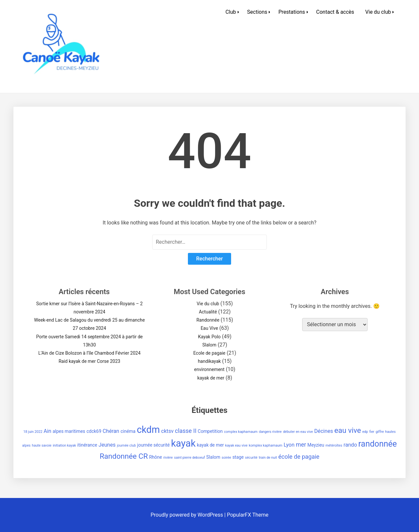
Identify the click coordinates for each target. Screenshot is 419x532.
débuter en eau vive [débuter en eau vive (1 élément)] (298, 432)
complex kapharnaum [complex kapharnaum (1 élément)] (241, 432)
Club (231, 12)
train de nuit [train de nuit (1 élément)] (268, 458)
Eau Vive (209, 328)
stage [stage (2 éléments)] (238, 457)
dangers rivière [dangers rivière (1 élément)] (270, 432)
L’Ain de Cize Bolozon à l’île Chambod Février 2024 (89, 353)
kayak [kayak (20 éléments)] (183, 443)
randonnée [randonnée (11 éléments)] (378, 444)
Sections (257, 12)
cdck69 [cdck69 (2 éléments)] (94, 431)
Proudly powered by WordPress (187, 515)
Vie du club (378, 12)
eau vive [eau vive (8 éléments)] (347, 430)
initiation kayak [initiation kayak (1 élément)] (64, 445)
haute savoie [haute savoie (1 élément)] (42, 445)
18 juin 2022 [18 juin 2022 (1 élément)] (33, 432)
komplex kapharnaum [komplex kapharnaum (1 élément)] (265, 445)
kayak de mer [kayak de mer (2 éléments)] (210, 445)
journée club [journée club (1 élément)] (126, 445)
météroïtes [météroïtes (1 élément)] (334, 445)
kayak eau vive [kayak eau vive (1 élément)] (236, 445)
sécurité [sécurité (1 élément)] (251, 458)
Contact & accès (335, 12)
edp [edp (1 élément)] (365, 432)
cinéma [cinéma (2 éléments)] (128, 431)
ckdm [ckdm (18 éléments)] (148, 430)
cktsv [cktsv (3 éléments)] (167, 431)
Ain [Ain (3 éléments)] (47, 431)
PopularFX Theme (248, 515)
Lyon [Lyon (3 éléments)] (289, 445)
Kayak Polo (209, 337)
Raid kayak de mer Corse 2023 (89, 361)
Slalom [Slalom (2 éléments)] (213, 457)
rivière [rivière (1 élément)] (168, 458)
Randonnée (208, 320)
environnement (209, 369)
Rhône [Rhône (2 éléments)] (156, 457)
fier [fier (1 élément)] (372, 432)
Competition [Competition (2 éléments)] (210, 431)
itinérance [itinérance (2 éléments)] (87, 445)
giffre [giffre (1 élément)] (380, 432)
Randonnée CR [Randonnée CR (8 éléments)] (124, 456)
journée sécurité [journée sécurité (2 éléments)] (153, 445)
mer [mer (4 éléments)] (301, 444)
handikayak (209, 361)
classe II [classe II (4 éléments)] (186, 431)
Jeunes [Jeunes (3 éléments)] (107, 445)
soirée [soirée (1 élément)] (226, 458)
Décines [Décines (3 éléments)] (324, 431)
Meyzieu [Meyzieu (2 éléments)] (316, 445)
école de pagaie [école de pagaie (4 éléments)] (299, 457)
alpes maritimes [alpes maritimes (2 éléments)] (69, 431)
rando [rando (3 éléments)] (350, 445)
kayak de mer (211, 378)
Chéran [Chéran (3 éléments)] (111, 431)
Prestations (291, 12)
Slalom (209, 345)
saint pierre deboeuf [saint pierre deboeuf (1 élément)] (190, 458)
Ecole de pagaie (209, 353)
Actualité (208, 312)
